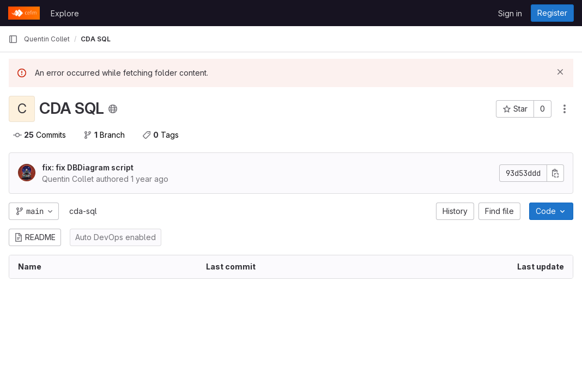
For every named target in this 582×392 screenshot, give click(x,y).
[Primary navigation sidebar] (13, 39)
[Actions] (565, 109)
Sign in (510, 13)
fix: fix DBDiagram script (88, 167)
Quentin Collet (47, 39)
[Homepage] (24, 13)
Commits (40, 135)
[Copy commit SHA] (555, 173)
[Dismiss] (560, 72)
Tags (160, 135)
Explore (65, 13)
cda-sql (83, 211)
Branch (104, 135)
